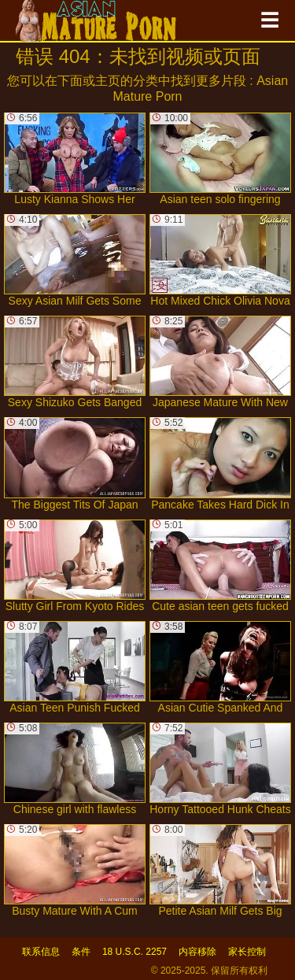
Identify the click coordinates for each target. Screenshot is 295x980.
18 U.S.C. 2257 (135, 952)
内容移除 (197, 952)
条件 (81, 952)
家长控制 (247, 952)
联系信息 (41, 952)
